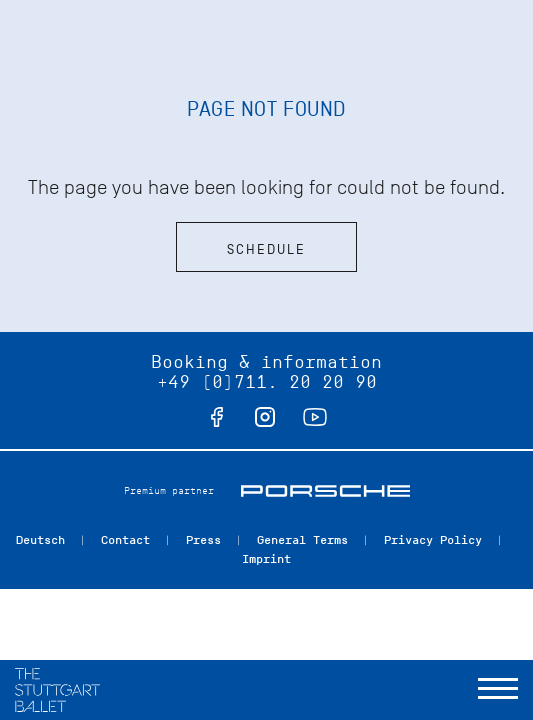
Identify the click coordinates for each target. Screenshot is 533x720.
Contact (125, 540)
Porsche (325, 491)
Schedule (267, 249)
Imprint (266, 559)
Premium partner (169, 490)
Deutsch (40, 540)
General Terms (302, 540)
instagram (265, 417)
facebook (217, 417)
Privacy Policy (433, 540)
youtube (315, 417)
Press (203, 540)
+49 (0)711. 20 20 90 (267, 382)
